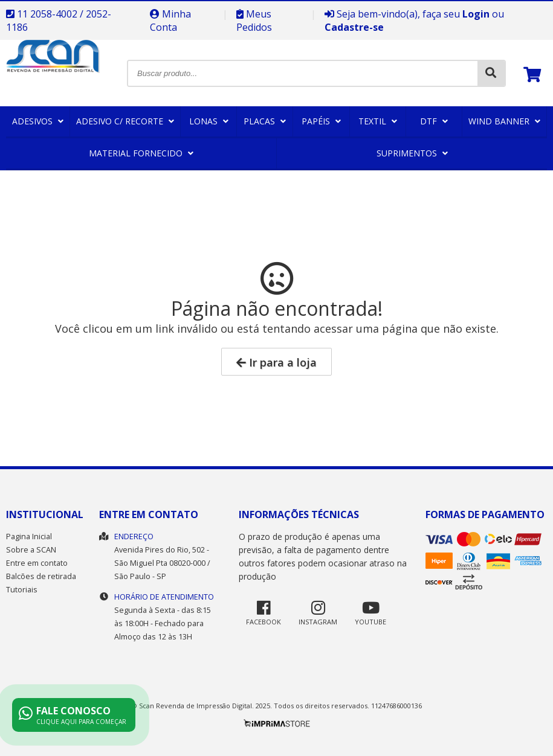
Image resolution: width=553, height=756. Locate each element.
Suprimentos (412, 153)
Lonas (209, 121)
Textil (378, 121)
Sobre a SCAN (31, 550)
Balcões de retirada (41, 576)
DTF (434, 121)
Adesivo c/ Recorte (125, 121)
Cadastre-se (354, 27)
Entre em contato (37, 563)
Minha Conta (170, 21)
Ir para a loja (276, 362)
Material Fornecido (141, 153)
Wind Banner (504, 121)
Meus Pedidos (254, 21)
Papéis (321, 121)
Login (476, 14)
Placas (265, 121)
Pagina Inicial (29, 537)
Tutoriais (22, 590)
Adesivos (38, 121)
